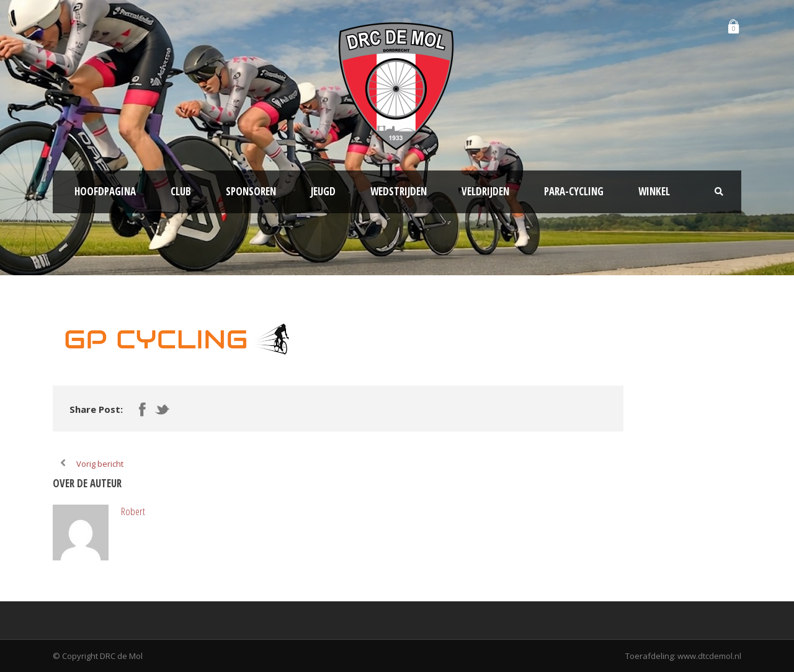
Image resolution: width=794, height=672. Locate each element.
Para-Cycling (574, 191)
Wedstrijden (399, 191)
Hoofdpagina (105, 191)
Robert (133, 511)
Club (181, 191)
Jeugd (323, 191)
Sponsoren (251, 191)
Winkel (654, 191)
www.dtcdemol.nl (709, 656)
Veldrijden (485, 191)
